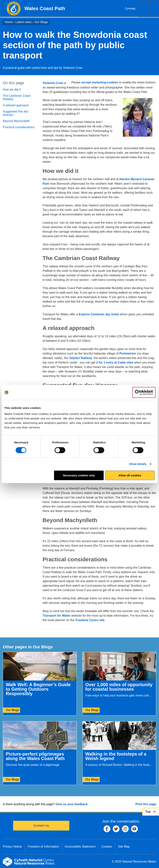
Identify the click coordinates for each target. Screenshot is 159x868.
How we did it (12, 90)
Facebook (107, 829)
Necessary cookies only (79, 475)
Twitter (116, 829)
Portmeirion (128, 353)
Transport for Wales (57, 616)
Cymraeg (130, 8)
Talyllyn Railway (81, 358)
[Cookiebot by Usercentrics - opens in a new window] (144, 392)
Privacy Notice (12, 847)
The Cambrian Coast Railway (17, 97)
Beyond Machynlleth (16, 121)
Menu (154, 9)
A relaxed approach (16, 105)
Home (9, 22)
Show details (138, 464)
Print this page (146, 804)
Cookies (107, 847)
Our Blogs (41, 22)
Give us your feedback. (72, 804)
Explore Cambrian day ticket (99, 314)
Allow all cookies (130, 475)
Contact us (41, 826)
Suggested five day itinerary (16, 113)
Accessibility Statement (80, 847)
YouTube (134, 829)
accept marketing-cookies (100, 82)
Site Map (124, 847)
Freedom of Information (43, 847)
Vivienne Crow (53, 83)
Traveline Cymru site (90, 620)
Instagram (125, 829)
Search (143, 9)
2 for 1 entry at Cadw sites (115, 362)
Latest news (24, 22)
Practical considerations (19, 127)
